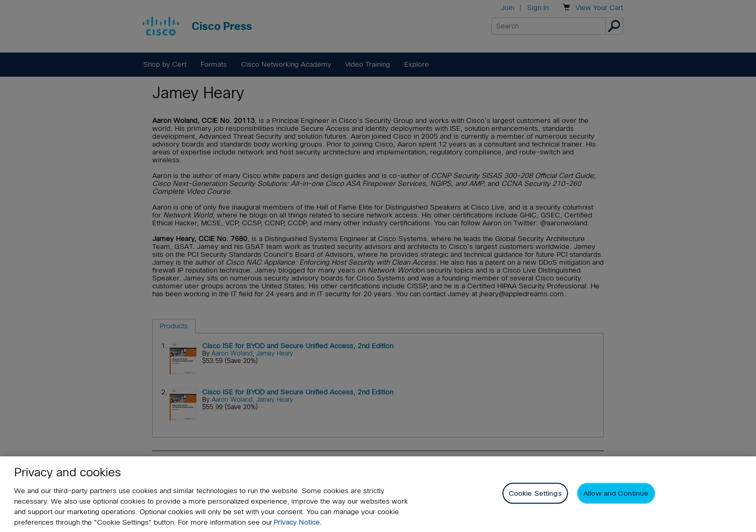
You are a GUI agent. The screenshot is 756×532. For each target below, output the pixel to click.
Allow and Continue (616, 493)
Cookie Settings (535, 493)
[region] (378, 494)
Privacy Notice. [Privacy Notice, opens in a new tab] (298, 522)
